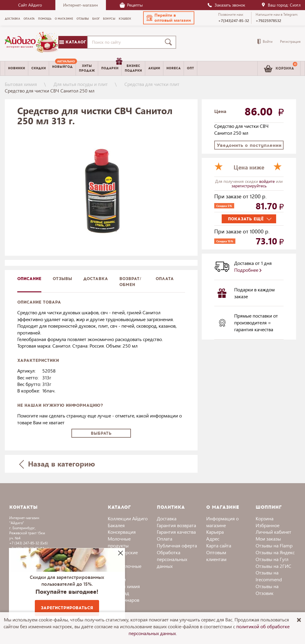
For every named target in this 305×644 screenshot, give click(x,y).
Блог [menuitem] (96, 19)
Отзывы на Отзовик (267, 590)
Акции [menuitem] (154, 68)
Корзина (265, 518)
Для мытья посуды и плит (81, 84)
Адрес (213, 539)
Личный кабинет (273, 532)
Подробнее (248, 270)
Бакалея (116, 525)
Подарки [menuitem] (111, 66)
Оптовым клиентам (216, 556)
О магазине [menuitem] (64, 19)
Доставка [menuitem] (12, 19)
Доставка (167, 518)
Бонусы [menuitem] (109, 19)
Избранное (268, 525)
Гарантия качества (176, 532)
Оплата (165, 279)
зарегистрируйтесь (249, 186)
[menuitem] (62, 68)
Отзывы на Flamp (274, 545)
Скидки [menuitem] (39, 68)
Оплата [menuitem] (29, 19)
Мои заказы (268, 539)
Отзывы (62, 279)
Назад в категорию (57, 464)
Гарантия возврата (176, 525)
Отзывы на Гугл (272, 559)
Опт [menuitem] (190, 68)
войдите (268, 181)
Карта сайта (219, 545)
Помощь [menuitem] (45, 19)
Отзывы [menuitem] (83, 19)
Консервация (122, 532)
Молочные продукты (119, 542)
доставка (96, 279)
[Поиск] (170, 42)
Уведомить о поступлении (249, 145)
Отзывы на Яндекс (275, 552)
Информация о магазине (222, 522)
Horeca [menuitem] (173, 68)
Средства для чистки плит (152, 84)
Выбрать (101, 433)
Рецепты (131, 5)
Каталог (73, 42)
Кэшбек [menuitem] (125, 19)
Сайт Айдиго (30, 5)
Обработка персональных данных (172, 559)
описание (29, 279)
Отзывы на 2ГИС (273, 566)
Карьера (215, 532)
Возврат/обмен (130, 282)
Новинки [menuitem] (17, 68)
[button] (169, 18)
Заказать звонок (226, 5)
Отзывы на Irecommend (269, 576)
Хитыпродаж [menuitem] (87, 68)
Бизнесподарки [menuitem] (133, 68)
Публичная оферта (177, 545)
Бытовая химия (21, 84)
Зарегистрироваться (67, 608)
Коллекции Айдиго (128, 518)
